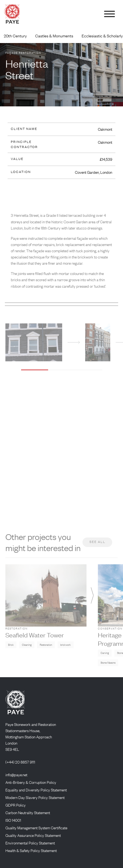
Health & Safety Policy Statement (31, 850)
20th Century (15, 36)
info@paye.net (16, 775)
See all (97, 546)
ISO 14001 (13, 820)
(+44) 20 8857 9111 (20, 762)
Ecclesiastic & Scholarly (102, 36)
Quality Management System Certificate (36, 828)
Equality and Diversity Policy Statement (36, 790)
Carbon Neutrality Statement (28, 813)
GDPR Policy (16, 805)
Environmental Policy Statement (30, 843)
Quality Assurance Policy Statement (33, 835)
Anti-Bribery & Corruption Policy (31, 782)
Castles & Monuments (54, 36)
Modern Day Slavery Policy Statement (35, 797)
